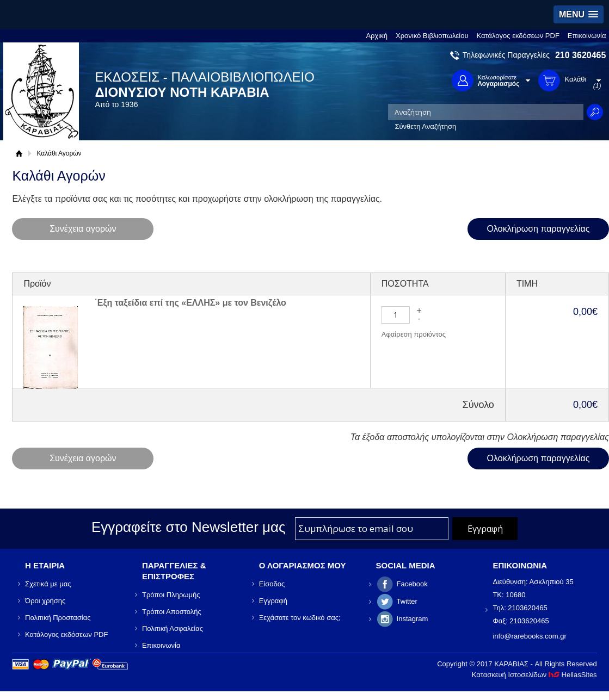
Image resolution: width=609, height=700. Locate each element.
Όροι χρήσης (45, 601)
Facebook (412, 584)
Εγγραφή (273, 601)
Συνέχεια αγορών (83, 229)
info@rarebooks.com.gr (529, 636)
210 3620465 (580, 55)
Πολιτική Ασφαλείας (173, 628)
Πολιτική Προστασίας (58, 618)
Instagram (413, 619)
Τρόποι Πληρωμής (171, 595)
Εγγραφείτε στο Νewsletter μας (189, 527)
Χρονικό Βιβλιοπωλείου (432, 36)
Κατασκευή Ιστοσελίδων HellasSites (534, 675)
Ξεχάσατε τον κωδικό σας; (300, 618)
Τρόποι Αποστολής (172, 612)
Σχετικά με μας (48, 584)
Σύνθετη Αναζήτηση (425, 126)
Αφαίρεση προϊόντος (414, 334)
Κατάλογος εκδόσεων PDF (518, 36)
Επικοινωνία (587, 36)
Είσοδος (272, 584)
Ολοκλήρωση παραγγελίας (539, 229)
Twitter (407, 601)
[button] (579, 14)
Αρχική (377, 36)
